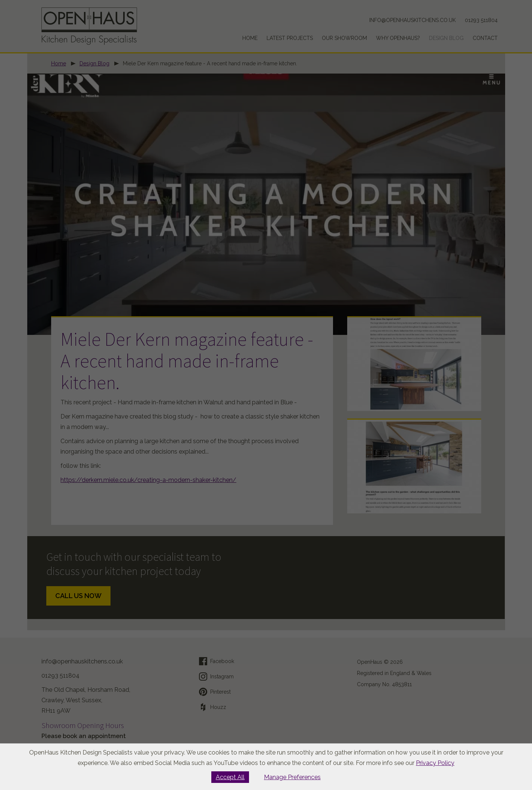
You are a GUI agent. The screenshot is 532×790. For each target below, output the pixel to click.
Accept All (230, 777)
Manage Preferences (292, 777)
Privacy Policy (435, 763)
